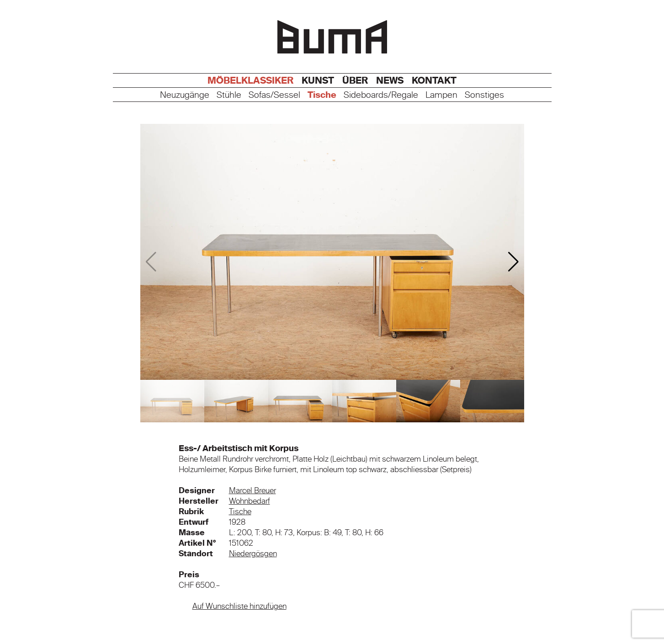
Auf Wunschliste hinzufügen (239, 606)
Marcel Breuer (252, 490)
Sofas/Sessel (274, 95)
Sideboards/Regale (381, 95)
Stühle (229, 95)
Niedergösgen (253, 554)
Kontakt (434, 80)
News (390, 80)
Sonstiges (484, 95)
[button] (513, 262)
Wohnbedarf (250, 501)
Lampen (441, 95)
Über (355, 80)
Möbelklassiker (250, 80)
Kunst (318, 80)
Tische (322, 95)
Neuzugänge (185, 95)
